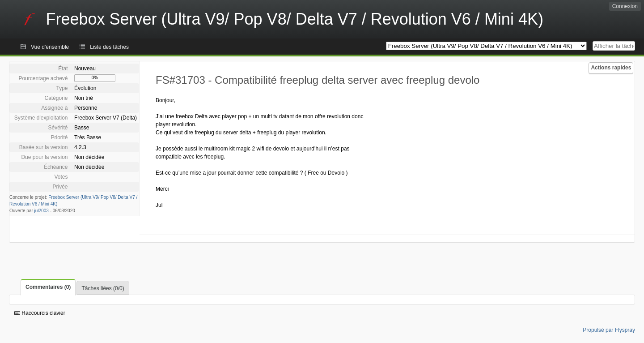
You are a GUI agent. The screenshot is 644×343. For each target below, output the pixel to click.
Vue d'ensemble (50, 47)
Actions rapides (611, 68)
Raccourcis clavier (40, 313)
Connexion (625, 6)
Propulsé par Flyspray (609, 330)
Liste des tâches (109, 47)
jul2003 (42, 211)
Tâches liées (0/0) (103, 288)
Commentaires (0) (48, 287)
